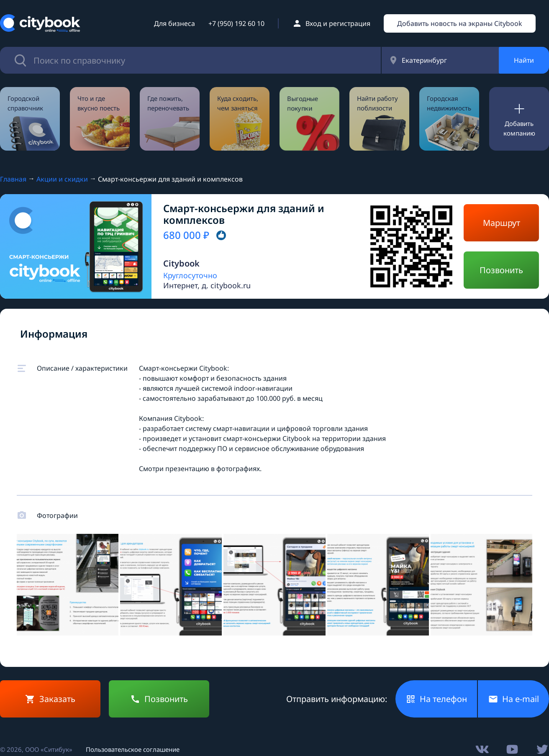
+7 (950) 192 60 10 (236, 23)
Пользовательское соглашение (133, 749)
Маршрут (502, 223)
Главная (13, 179)
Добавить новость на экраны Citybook (460, 23)
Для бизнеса (174, 23)
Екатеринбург (424, 60)
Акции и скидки (62, 179)
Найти (524, 60)
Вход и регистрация (338, 23)
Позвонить (501, 270)
